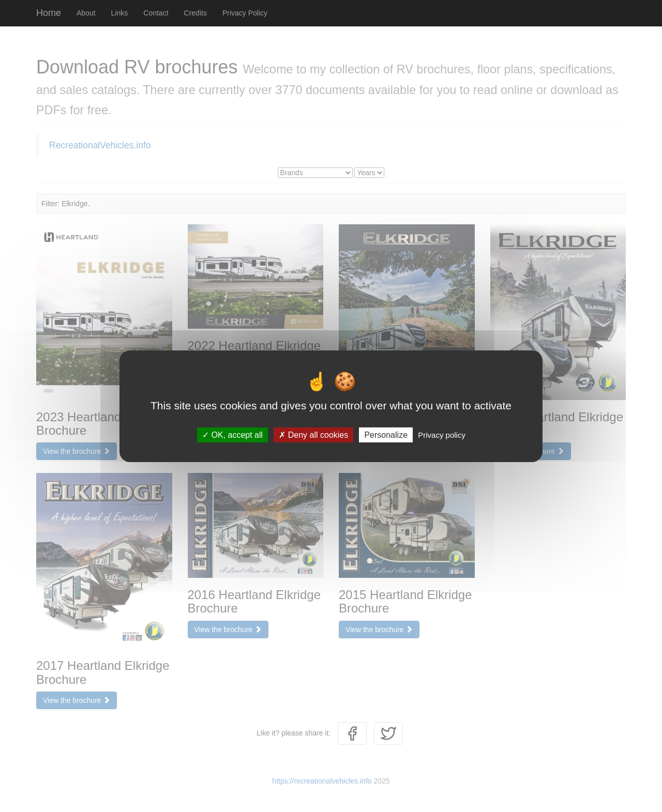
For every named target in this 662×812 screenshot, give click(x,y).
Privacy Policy (245, 13)
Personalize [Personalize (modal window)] (386, 434)
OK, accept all (232, 434)
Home (49, 13)
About (86, 13)
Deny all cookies (313, 434)
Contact (156, 13)
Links (120, 13)
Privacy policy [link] (442, 434)
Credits (195, 13)
